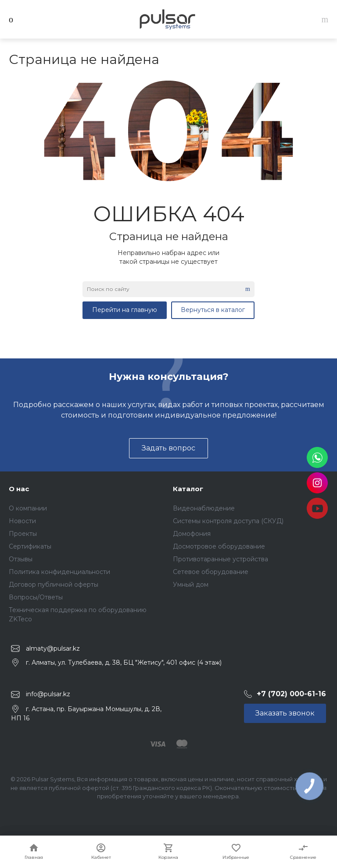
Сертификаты (30, 546)
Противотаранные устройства (220, 559)
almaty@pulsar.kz (53, 648)
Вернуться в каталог (213, 310)
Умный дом (191, 585)
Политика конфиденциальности (59, 572)
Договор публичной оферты (54, 585)
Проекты (23, 534)
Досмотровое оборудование (219, 546)
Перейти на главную (125, 310)
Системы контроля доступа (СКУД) (228, 521)
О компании (28, 508)
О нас (19, 489)
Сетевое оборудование (211, 572)
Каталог (188, 489)
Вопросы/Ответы (36, 597)
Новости (22, 521)
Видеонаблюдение (204, 508)
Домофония (192, 534)
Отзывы (21, 559)
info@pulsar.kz (48, 694)
